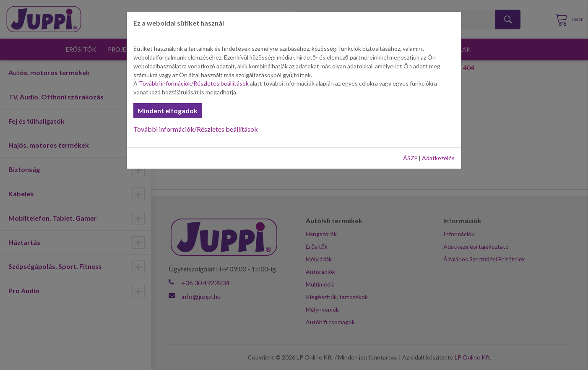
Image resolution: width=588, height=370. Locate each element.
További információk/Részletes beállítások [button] (194, 83)
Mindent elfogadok (168, 111)
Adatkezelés (438, 158)
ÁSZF (410, 158)
